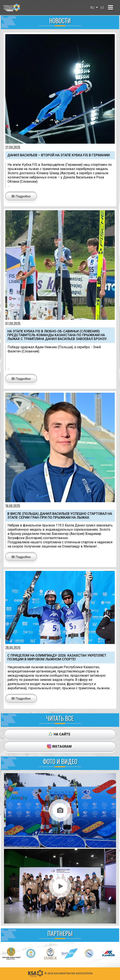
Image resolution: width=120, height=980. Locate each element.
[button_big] (21, 196)
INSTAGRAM (59, 746)
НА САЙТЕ (59, 734)
